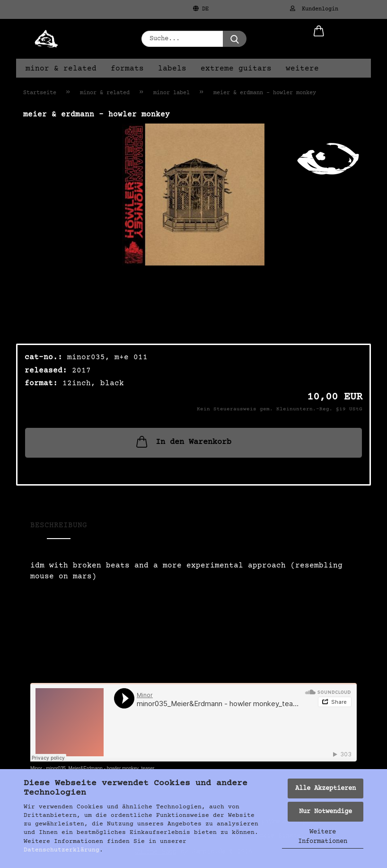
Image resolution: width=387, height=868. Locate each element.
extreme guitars (236, 69)
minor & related (61, 69)
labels (172, 69)
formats (127, 69)
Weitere (302, 69)
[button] (319, 39)
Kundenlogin (314, 9)
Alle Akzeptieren (325, 788)
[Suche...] (235, 39)
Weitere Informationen (323, 837)
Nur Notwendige (325, 812)
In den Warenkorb (183, 442)
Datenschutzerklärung (62, 850)
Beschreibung (59, 525)
